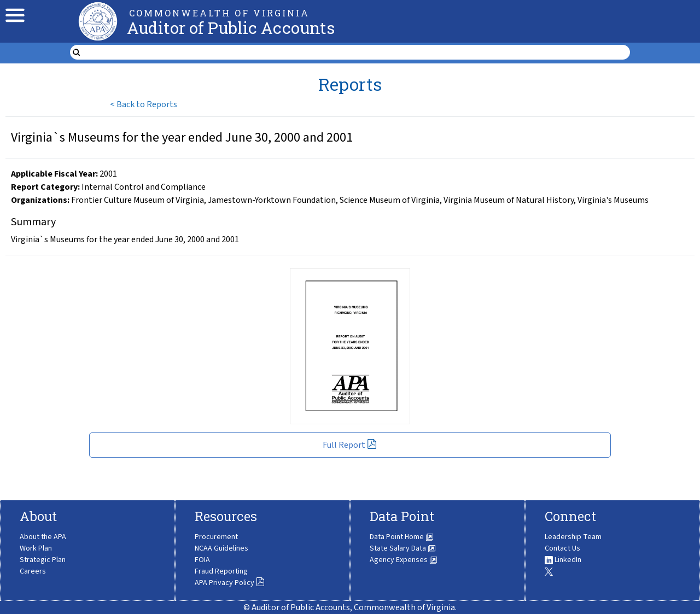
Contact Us (562, 548)
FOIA (202, 560)
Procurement (216, 537)
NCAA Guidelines (221, 548)
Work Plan (36, 548)
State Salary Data (403, 548)
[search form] (357, 52)
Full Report (350, 445)
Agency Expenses (404, 560)
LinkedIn (563, 560)
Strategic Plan (43, 560)
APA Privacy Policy (230, 583)
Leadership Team (573, 537)
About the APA (43, 537)
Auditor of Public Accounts (231, 28)
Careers (33, 571)
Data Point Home (402, 537)
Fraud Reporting (221, 571)
